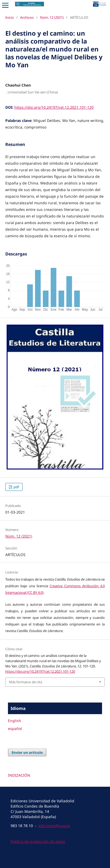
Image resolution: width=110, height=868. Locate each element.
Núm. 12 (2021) (52, 17)
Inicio (10, 17)
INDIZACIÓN (19, 775)
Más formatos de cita (26, 682)
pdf (16, 487)
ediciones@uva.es (54, 826)
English (15, 721)
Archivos (27, 17)
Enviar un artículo (27, 752)
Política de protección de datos (38, 841)
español (15, 729)
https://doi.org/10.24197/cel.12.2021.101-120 (54, 107)
